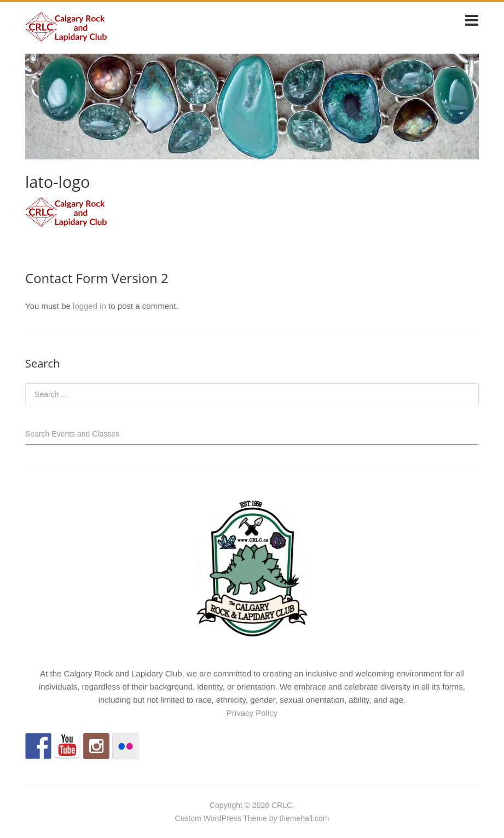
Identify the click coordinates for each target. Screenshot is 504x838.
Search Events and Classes (72, 434)
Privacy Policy (252, 713)
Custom (188, 818)
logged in (89, 306)
